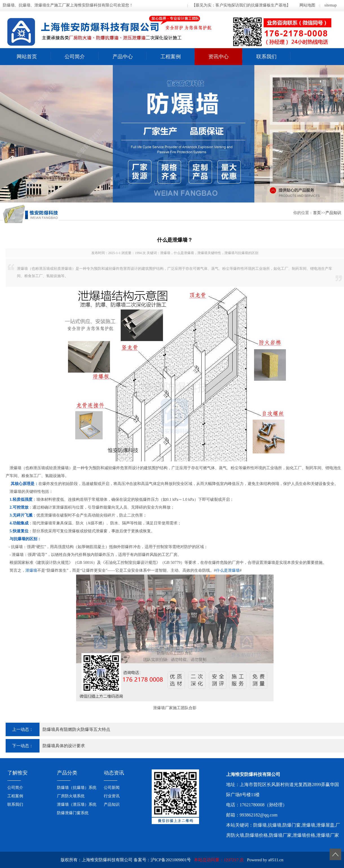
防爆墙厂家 (280, 835)
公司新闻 (112, 788)
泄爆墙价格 (304, 835)
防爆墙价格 (257, 835)
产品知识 (333, 213)
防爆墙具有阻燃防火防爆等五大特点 (76, 729)
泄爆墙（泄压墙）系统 (77, 804)
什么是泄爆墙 (228, 570)
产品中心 (123, 57)
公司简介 (75, 57)
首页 (317, 213)
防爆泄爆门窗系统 (73, 813)
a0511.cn (276, 860)
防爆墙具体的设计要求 (64, 746)
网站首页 (27, 57)
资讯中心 (219, 57)
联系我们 (266, 57)
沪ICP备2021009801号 (171, 860)
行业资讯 (112, 796)
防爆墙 (260, 825)
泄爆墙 (31, 570)
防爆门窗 (292, 825)
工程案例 (171, 57)
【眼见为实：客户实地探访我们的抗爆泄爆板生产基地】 (241, 5)
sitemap (330, 5)
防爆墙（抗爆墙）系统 (77, 788)
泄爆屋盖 (325, 825)
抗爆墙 (275, 825)
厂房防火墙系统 (71, 796)
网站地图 (307, 5)
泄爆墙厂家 (328, 835)
